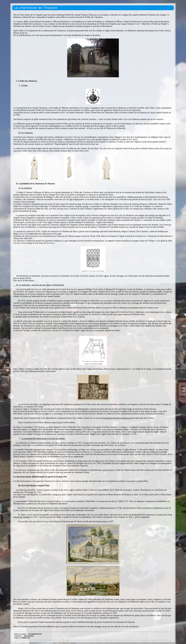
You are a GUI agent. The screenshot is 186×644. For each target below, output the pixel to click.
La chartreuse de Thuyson (36, 8)
